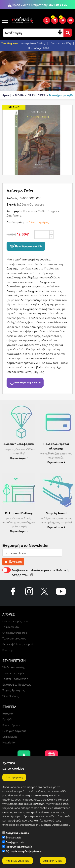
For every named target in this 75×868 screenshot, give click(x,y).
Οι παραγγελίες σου (15, 633)
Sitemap (8, 650)
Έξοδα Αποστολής (14, 667)
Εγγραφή (13, 561)
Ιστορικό (8, 713)
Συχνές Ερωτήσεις (14, 690)
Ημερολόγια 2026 (38, 48)
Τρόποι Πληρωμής (14, 673)
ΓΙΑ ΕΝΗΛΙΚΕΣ (36, 95)
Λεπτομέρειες (14, 777)
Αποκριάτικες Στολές (33, 43)
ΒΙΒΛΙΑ (19, 95)
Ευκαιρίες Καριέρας (14, 731)
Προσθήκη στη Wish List (25, 382)
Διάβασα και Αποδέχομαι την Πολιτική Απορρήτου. (35, 572)
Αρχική (7, 95)
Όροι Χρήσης (11, 696)
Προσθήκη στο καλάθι (26, 246)
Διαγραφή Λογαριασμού (18, 644)
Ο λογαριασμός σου (15, 621)
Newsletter (9, 742)
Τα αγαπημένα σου (14, 638)
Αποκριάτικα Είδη (61, 43)
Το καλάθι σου (11, 627)
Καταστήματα (11, 725)
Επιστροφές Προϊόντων (17, 684)
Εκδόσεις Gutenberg (30, 204)
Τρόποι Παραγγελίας (15, 679)
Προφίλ (7, 719)
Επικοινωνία (10, 737)
